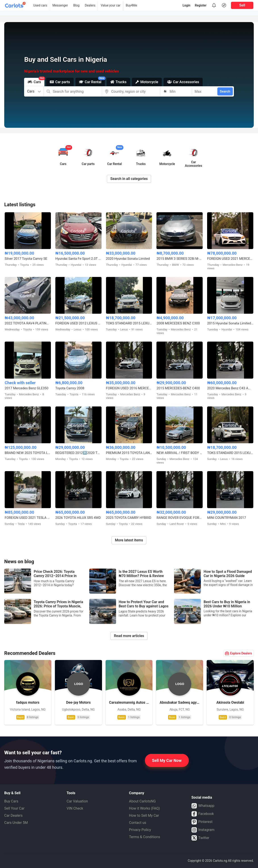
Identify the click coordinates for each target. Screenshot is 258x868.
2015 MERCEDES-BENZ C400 (178, 388)
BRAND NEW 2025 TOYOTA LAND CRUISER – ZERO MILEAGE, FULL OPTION (28, 453)
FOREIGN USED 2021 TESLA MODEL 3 (28, 518)
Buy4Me (132, 5)
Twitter (200, 838)
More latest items (129, 540)
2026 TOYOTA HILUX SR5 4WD (78, 518)
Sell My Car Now (167, 760)
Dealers (90, 5)
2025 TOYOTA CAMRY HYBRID (129, 518)
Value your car (110, 5)
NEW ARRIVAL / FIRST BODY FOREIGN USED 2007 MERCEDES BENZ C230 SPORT (180, 453)
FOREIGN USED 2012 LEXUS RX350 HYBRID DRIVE (78, 323)
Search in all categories (129, 179)
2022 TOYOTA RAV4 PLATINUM (28, 323)
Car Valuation (77, 801)
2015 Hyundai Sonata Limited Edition (230, 323)
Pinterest (202, 822)
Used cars (40, 5)
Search (225, 91)
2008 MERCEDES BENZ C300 (178, 323)
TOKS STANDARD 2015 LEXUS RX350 (129, 323)
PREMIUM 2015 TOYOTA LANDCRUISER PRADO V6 (129, 453)
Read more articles (129, 636)
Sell (242, 5)
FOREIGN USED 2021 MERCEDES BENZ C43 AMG (230, 259)
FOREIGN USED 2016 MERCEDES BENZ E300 (129, 388)
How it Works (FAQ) (144, 808)
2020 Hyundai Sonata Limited (128, 259)
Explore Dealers (238, 653)
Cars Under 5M (16, 823)
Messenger (60, 5)
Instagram (203, 830)
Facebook (203, 814)
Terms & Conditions (145, 837)
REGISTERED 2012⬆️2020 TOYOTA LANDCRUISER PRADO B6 (78, 453)
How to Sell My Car (144, 815)
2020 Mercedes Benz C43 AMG (230, 388)
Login (186, 5)
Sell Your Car (14, 808)
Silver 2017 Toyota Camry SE (26, 259)
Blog (76, 5)
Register (201, 5)
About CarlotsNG (142, 801)
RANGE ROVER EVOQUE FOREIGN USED (180, 518)
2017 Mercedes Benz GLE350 (27, 388)
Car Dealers (13, 815)
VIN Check (75, 808)
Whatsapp (203, 806)
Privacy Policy (140, 830)
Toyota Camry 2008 (70, 388)
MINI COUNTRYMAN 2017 (227, 518)
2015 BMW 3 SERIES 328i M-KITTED (180, 259)
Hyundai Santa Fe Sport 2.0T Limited (78, 259)
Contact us (138, 823)
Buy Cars (11, 801)
